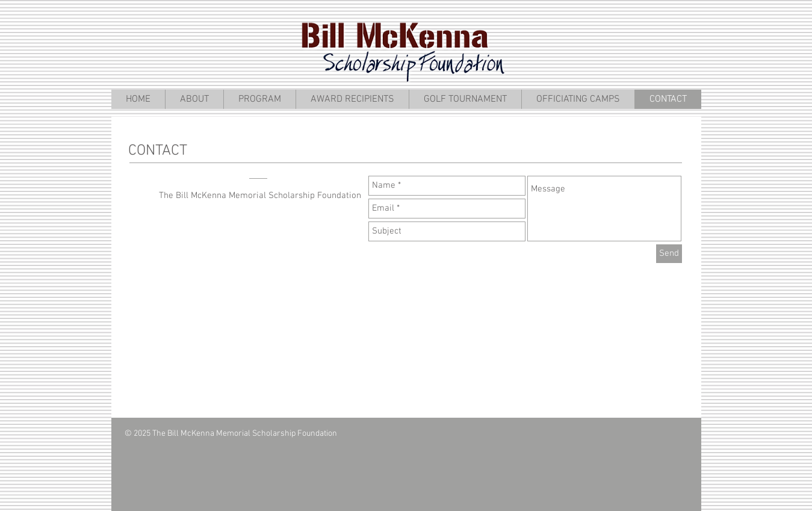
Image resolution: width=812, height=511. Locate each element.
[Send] (669, 254)
